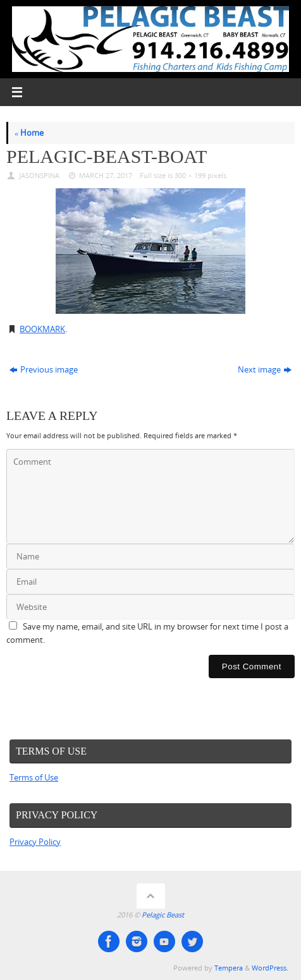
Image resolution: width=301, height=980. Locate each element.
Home (29, 133)
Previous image (44, 370)
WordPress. (270, 968)
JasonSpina (39, 175)
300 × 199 (190, 175)
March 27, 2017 (106, 175)
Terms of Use (34, 778)
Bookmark (42, 329)
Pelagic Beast (163, 915)
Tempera (229, 968)
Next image (265, 370)
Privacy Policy (35, 842)
